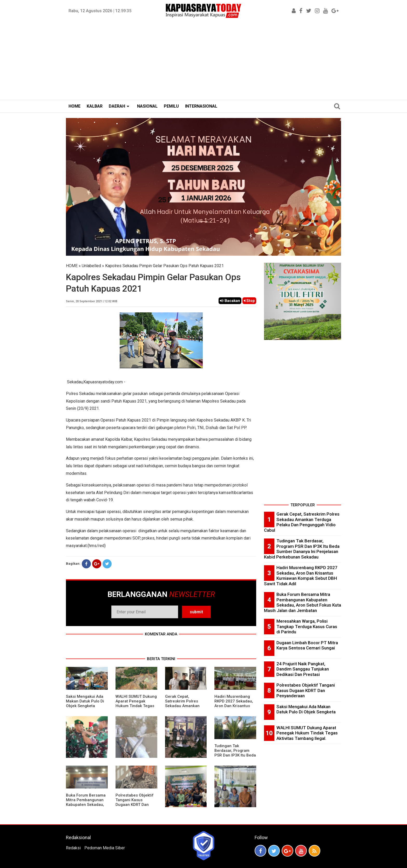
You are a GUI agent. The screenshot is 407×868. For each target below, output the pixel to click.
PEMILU (171, 106)
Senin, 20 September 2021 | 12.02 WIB (92, 301)
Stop (249, 301)
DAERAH (117, 106)
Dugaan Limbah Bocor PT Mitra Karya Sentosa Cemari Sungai (307, 645)
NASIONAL (147, 106)
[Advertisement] (203, 61)
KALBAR (95, 106)
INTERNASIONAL (201, 106)
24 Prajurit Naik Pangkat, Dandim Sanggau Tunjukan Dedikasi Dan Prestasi (303, 669)
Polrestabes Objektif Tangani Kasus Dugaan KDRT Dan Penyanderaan (135, 802)
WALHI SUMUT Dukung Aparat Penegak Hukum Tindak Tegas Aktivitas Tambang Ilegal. (136, 706)
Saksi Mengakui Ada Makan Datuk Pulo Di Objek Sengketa (85, 701)
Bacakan (230, 301)
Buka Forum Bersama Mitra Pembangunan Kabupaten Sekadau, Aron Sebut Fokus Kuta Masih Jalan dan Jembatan (86, 807)
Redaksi (73, 848)
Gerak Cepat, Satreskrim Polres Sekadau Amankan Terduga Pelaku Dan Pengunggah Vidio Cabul (184, 708)
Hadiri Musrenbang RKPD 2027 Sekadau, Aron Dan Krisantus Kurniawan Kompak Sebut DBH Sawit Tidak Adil (234, 708)
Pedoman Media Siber (105, 848)
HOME (74, 106)
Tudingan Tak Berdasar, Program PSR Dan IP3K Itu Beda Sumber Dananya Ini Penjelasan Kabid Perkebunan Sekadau (235, 758)
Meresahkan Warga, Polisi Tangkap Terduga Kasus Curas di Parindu (307, 626)
